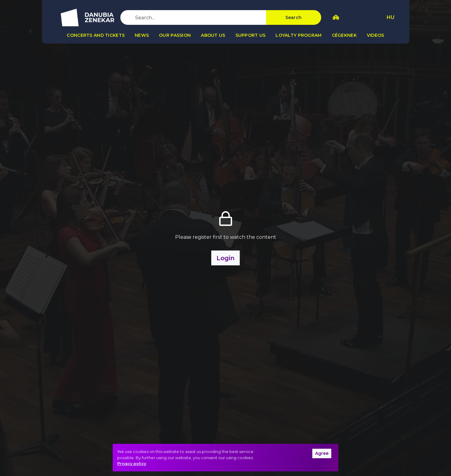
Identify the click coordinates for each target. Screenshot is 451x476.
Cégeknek (344, 35)
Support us (251, 35)
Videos (376, 35)
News (142, 35)
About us (213, 35)
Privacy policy (132, 464)
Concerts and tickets (96, 35)
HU (391, 17)
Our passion (175, 35)
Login (225, 258)
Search (294, 17)
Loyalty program (299, 35)
